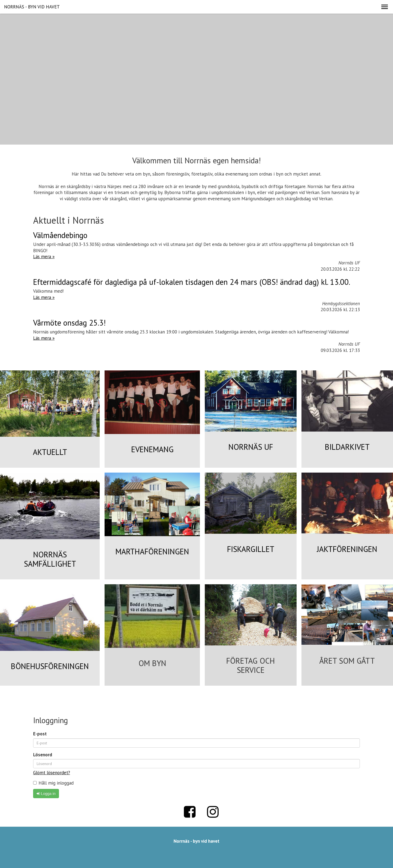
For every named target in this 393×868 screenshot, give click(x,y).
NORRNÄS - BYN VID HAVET (32, 7)
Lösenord (43, 755)
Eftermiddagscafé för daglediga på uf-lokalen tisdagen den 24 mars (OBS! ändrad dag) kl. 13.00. (192, 282)
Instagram (213, 812)
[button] (385, 7)
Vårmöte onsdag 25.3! (69, 323)
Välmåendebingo (60, 235)
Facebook (190, 812)
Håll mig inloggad (53, 783)
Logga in (46, 794)
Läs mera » (44, 257)
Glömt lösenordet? (52, 773)
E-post (40, 734)
